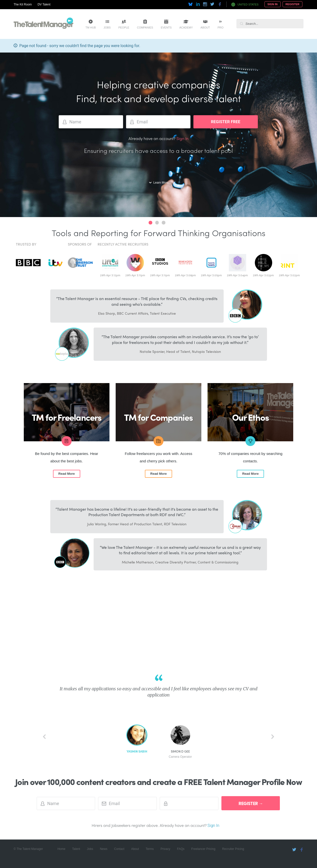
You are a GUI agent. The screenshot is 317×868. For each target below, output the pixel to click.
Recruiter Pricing (233, 849)
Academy (186, 28)
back (44, 737)
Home (61, 849)
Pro (220, 28)
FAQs (181, 849)
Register (292, 4)
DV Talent (44, 4)
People (124, 28)
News (104, 849)
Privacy (165, 849)
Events (166, 28)
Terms (150, 849)
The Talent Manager (43, 24)
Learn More (161, 183)
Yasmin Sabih (137, 751)
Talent (76, 849)
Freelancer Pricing (203, 849)
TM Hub (91, 28)
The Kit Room (23, 4)
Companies (145, 28)
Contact (119, 849)
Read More (67, 474)
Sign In (273, 4)
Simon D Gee (180, 754)
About (205, 28)
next (273, 737)
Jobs (107, 28)
